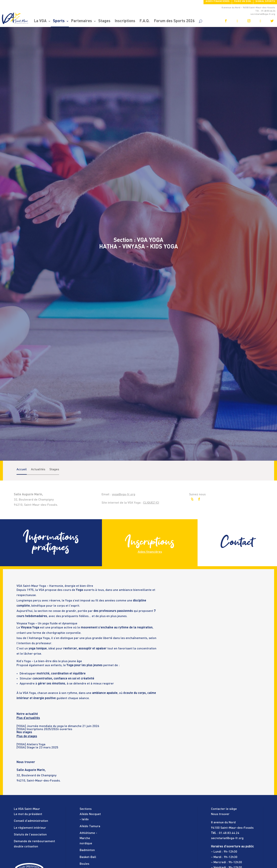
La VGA (40, 21)
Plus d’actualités (28, 718)
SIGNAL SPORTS (265, 1)
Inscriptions (125, 21)
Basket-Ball (88, 857)
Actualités (38, 470)
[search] (201, 21)
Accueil (22, 470)
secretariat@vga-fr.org (227, 838)
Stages (104, 21)
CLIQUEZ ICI (151, 503)
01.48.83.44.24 (229, 833)
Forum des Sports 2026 (174, 21)
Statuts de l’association (30, 835)
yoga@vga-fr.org (124, 495)
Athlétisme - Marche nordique (88, 838)
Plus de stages (27, 736)
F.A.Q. (145, 21)
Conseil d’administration (31, 821)
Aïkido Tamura (90, 826)
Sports (59, 21)
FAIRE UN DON (243, 1)
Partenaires (81, 21)
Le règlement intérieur (30, 828)
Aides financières (218, 1)
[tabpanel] (87, 726)
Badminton (87, 850)
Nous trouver (220, 814)
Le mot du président (28, 814)
